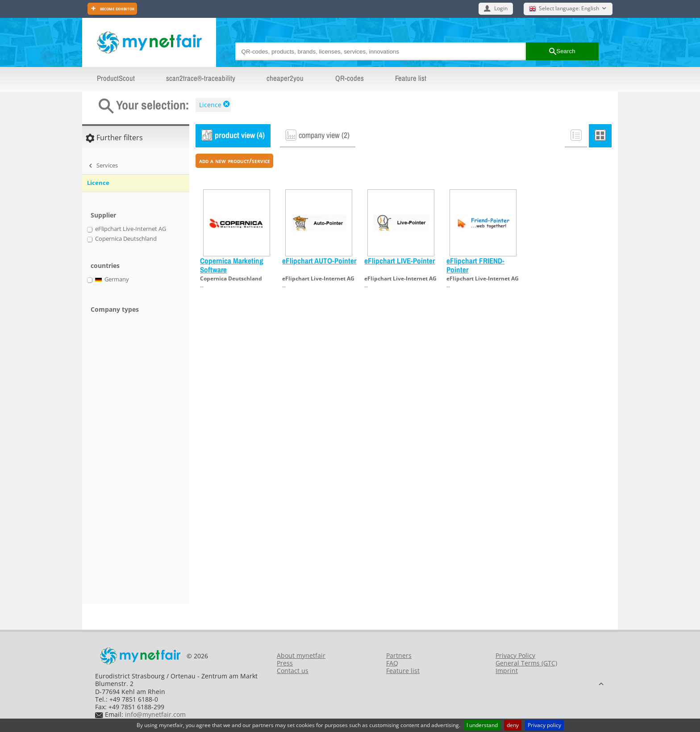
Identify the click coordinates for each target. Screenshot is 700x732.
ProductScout (116, 78)
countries (105, 266)
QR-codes (350, 78)
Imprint (507, 671)
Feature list (411, 78)
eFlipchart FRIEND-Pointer (475, 265)
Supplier (103, 215)
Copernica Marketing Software (232, 265)
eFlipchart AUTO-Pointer (319, 261)
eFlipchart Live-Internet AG (318, 278)
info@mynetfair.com (155, 714)
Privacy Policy (515, 655)
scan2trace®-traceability (201, 78)
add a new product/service (235, 161)
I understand (482, 725)
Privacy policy (544, 725)
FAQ (392, 663)
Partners (399, 655)
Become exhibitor (117, 8)
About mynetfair (301, 655)
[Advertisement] (122, 464)
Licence (210, 105)
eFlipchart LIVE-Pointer (400, 261)
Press (285, 663)
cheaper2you (285, 78)
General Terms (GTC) (526, 663)
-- (202, 287)
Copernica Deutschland (231, 278)
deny (513, 725)
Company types (115, 309)
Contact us (293, 671)
